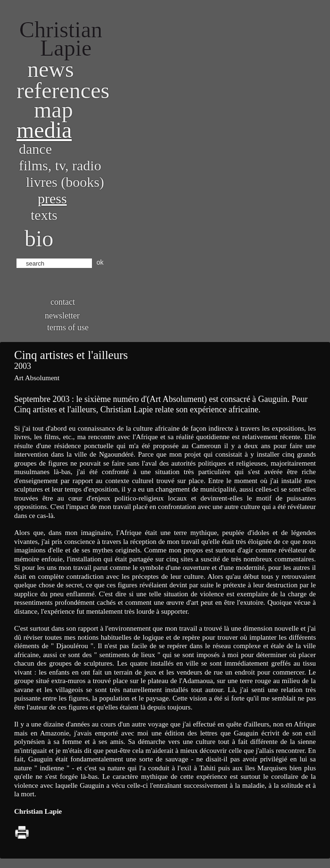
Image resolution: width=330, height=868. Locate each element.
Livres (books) (65, 182)
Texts (44, 215)
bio (39, 238)
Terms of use (68, 327)
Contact (63, 302)
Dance (35, 149)
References (63, 90)
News (51, 69)
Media (44, 130)
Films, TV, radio (60, 165)
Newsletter (62, 316)
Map (54, 110)
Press (52, 198)
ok (100, 262)
